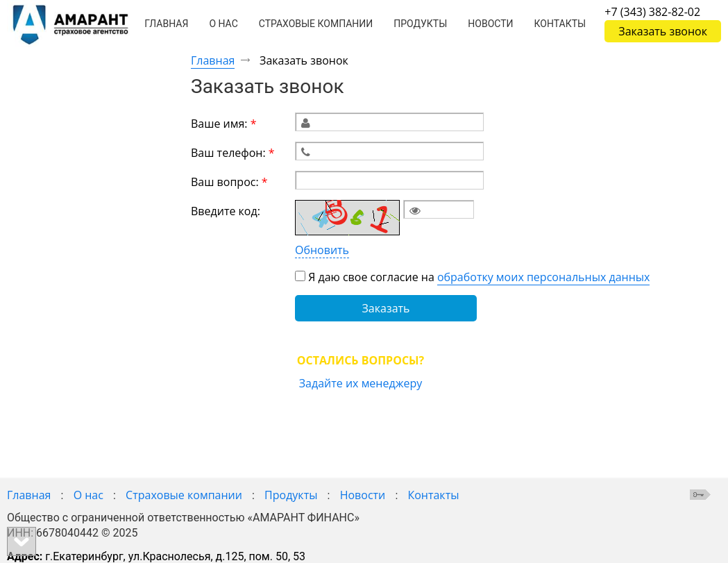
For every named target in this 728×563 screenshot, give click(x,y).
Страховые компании (184, 495)
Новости (363, 495)
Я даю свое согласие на (479, 277)
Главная (213, 60)
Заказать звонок (663, 31)
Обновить (322, 249)
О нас (88, 495)
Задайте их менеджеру (361, 383)
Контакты (433, 495)
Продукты (291, 495)
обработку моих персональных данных (544, 276)
